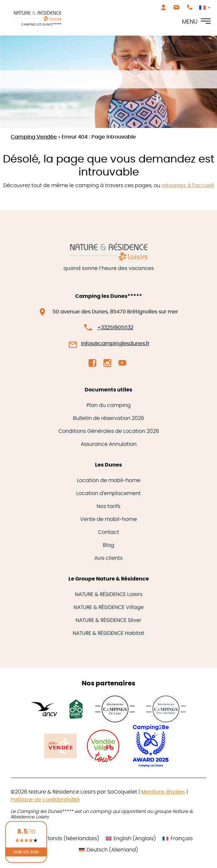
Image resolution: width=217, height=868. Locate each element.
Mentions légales (163, 792)
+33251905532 (115, 328)
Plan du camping (109, 405)
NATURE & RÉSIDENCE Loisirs (109, 594)
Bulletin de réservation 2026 (108, 418)
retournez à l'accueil (188, 186)
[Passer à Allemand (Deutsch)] (108, 850)
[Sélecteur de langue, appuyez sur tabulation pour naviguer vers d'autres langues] (203, 7)
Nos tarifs (108, 506)
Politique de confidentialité (45, 800)
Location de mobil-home (109, 480)
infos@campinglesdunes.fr (115, 344)
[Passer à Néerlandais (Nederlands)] (62, 839)
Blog (108, 545)
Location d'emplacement (108, 493)
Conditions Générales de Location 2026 (109, 431)
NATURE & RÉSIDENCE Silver (108, 620)
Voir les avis (26, 852)
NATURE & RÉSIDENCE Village (109, 607)
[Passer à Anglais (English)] (131, 839)
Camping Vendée (34, 137)
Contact (108, 532)
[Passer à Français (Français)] (177, 839)
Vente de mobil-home (108, 519)
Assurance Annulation (109, 444)
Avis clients (108, 558)
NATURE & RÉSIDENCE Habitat (108, 633)
